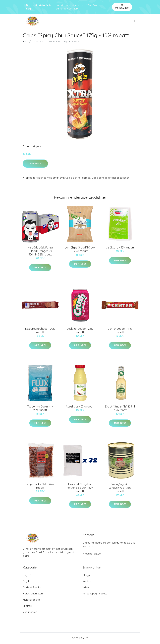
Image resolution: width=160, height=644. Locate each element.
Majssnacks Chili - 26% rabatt (40, 486)
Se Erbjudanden (122, 7)
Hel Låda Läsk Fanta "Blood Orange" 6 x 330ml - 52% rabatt (40, 251)
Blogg (86, 575)
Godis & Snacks (32, 587)
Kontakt (87, 581)
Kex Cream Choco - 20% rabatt (40, 330)
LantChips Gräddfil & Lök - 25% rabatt (80, 249)
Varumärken (30, 612)
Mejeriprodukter (32, 600)
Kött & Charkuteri (33, 594)
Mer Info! (35, 163)
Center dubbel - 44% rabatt (120, 330)
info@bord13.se (92, 554)
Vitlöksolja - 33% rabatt (120, 247)
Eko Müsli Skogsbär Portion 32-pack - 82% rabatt (80, 488)
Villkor (86, 587)
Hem (25, 41)
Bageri (27, 575)
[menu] (134, 21)
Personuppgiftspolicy (95, 594)
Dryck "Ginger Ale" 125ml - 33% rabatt (120, 408)
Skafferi (27, 606)
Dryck (26, 581)
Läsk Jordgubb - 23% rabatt (80, 330)
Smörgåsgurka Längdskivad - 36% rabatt (120, 488)
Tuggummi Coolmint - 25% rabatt (40, 408)
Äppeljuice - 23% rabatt (80, 406)
